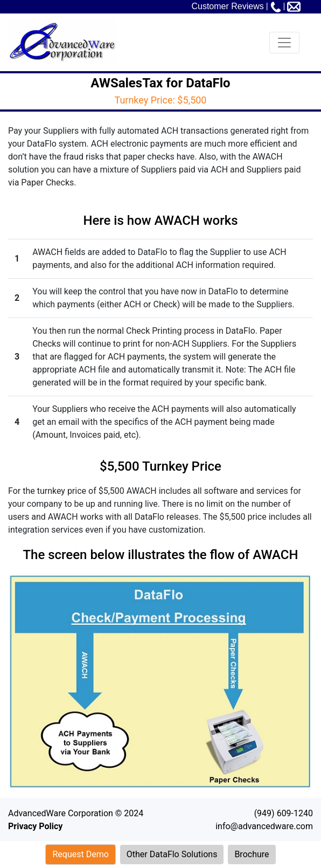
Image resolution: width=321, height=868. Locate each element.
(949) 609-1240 (284, 813)
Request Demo (80, 854)
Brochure (252, 854)
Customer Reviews (227, 6)
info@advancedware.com (264, 826)
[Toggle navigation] (284, 43)
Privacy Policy (35, 826)
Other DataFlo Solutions (172, 854)
